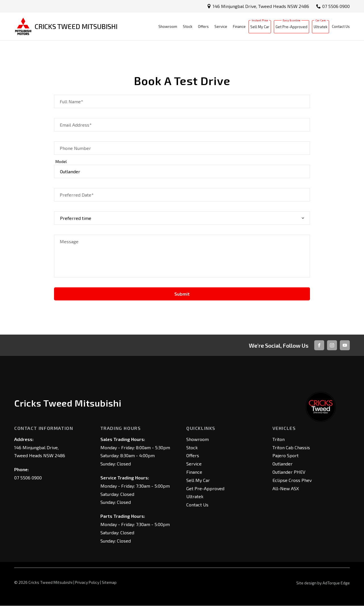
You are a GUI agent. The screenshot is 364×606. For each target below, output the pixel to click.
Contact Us (341, 26)
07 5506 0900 (336, 6)
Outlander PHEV (289, 472)
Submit (182, 294)
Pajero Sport (286, 455)
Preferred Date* (77, 195)
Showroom (168, 26)
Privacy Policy (87, 582)
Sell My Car (260, 27)
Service (221, 26)
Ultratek (320, 27)
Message (69, 241)
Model (61, 161)
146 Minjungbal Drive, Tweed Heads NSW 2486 (261, 6)
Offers (203, 26)
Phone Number (75, 148)
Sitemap (109, 582)
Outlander (283, 464)
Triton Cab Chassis (291, 447)
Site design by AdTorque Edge (323, 583)
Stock (188, 26)
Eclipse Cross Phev (292, 480)
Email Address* (76, 125)
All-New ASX (286, 488)
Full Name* (71, 101)
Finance (239, 26)
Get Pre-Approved (291, 27)
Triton (279, 439)
